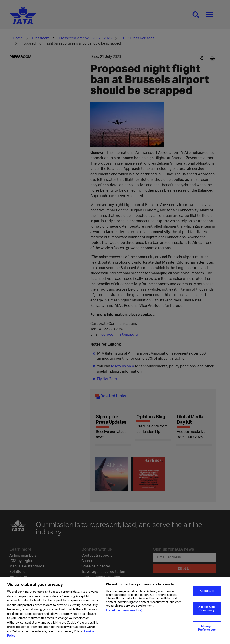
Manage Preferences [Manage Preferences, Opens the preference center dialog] (207, 628)
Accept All (207, 591)
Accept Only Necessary (207, 608)
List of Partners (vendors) (124, 610)
